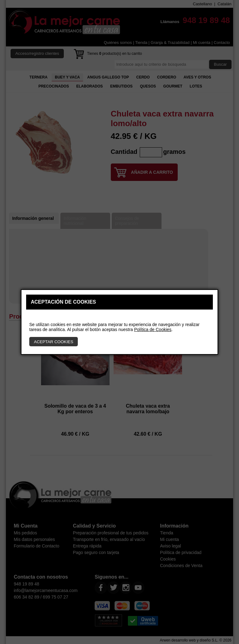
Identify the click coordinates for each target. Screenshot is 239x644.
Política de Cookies (153, 329)
